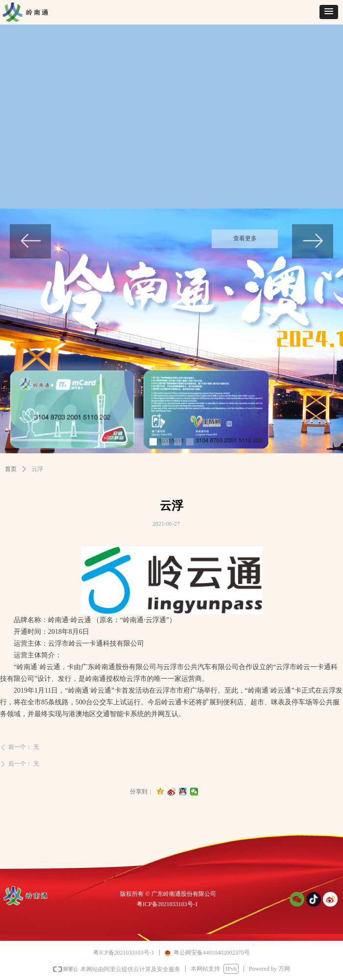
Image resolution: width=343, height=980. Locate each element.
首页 (11, 469)
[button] (329, 12)
